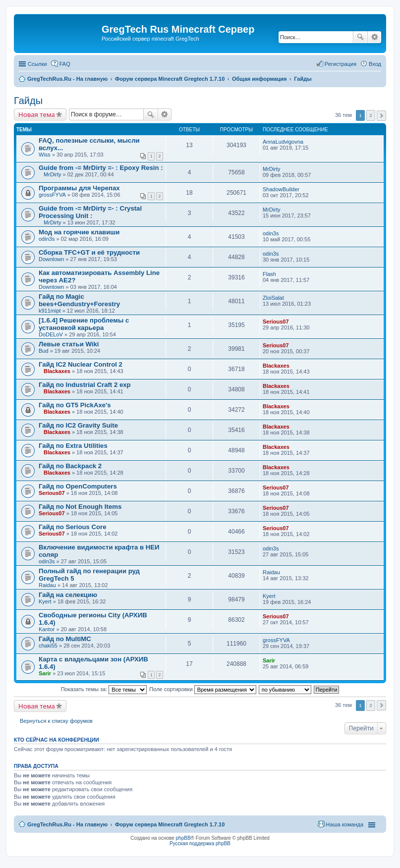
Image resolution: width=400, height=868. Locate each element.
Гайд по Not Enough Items (80, 507)
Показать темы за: (104, 689)
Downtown (51, 259)
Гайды (28, 101)
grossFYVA (52, 195)
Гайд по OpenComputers (78, 486)
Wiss (45, 155)
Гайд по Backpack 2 (70, 466)
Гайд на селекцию (68, 595)
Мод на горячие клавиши (79, 232)
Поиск (360, 37)
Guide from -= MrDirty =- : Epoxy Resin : (101, 168)
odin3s (47, 239)
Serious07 (276, 322)
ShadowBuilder (281, 189)
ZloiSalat (273, 298)
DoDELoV (51, 334)
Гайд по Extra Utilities (73, 446)
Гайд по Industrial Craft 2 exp (85, 385)
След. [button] (381, 116)
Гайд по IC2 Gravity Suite (78, 425)
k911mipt (50, 311)
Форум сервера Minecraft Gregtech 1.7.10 (170, 824)
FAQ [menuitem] (65, 64)
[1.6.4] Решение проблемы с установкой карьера (84, 324)
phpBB (183, 838)
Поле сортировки (202, 689)
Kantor (47, 629)
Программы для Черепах (79, 188)
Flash (269, 274)
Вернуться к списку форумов (56, 721)
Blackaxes (57, 371)
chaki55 (48, 646)
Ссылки (37, 64)
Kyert (45, 601)
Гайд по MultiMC (65, 639)
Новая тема (37, 114)
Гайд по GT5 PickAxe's (75, 405)
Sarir (45, 673)
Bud (44, 351)
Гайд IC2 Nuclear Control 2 (81, 364)
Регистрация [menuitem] (341, 64)
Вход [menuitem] (375, 64)
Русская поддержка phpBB (200, 843)
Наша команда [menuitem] (345, 824)
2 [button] (371, 115)
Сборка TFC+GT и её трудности (89, 252)
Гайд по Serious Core (73, 527)
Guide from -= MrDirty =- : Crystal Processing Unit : (90, 212)
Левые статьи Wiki (69, 344)
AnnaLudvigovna (283, 142)
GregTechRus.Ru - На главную (67, 824)
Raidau (47, 585)
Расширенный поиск (374, 37)
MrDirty (52, 174)
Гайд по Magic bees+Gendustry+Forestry (79, 300)
